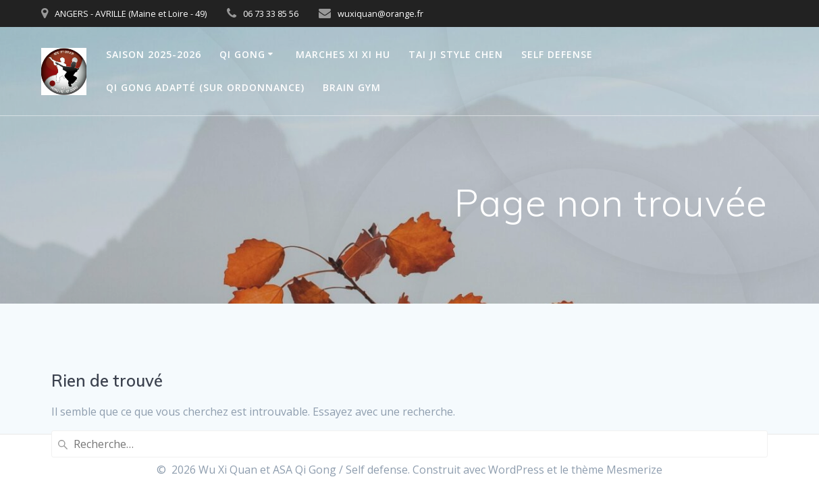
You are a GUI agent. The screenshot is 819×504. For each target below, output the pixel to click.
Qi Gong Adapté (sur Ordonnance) (205, 87)
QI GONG (242, 54)
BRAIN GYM (352, 87)
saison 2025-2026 (154, 54)
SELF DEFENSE (557, 54)
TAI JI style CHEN (456, 54)
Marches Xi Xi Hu (343, 54)
